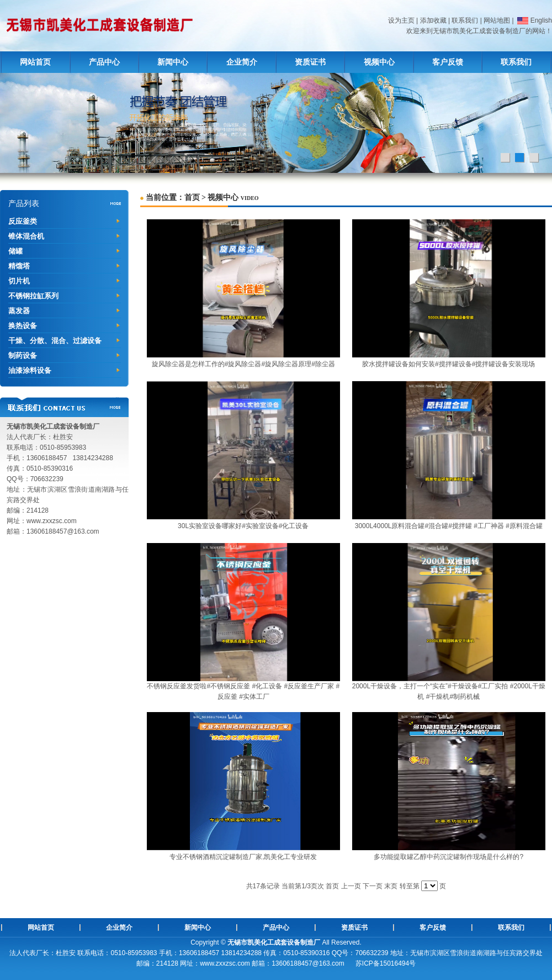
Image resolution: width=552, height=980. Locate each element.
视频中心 (379, 62)
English (534, 20)
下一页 (373, 886)
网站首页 (35, 62)
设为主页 (401, 20)
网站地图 (497, 20)
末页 (391, 886)
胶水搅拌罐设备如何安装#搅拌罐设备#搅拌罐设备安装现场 (449, 364)
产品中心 (104, 62)
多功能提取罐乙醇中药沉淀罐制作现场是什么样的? (449, 857)
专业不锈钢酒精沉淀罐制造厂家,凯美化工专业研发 (243, 857)
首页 (192, 197)
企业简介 (242, 62)
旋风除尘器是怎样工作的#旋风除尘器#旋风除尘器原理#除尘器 (243, 364)
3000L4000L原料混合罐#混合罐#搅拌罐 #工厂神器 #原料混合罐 (449, 526)
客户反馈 (448, 62)
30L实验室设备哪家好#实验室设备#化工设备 (243, 526)
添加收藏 (433, 20)
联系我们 (465, 20)
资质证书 (310, 62)
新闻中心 (173, 62)
